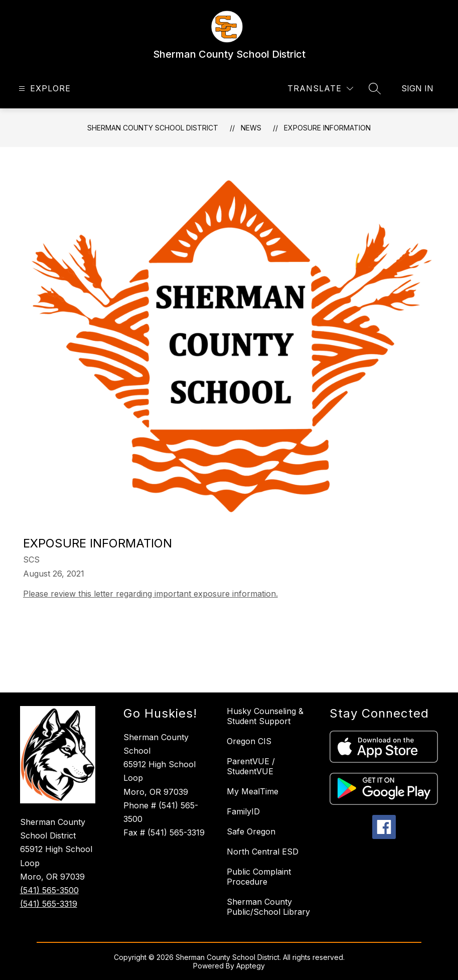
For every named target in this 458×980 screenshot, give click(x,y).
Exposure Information (327, 128)
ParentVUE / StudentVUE (251, 766)
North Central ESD (263, 852)
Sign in (417, 88)
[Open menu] (43, 89)
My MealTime (253, 791)
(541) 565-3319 (49, 904)
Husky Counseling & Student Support (265, 716)
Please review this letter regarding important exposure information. (150, 594)
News (251, 128)
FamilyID (243, 811)
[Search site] (375, 88)
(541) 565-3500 (49, 890)
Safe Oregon (251, 831)
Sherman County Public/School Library (268, 907)
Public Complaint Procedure (259, 877)
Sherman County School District (153, 128)
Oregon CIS (249, 741)
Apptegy (251, 966)
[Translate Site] (320, 89)
